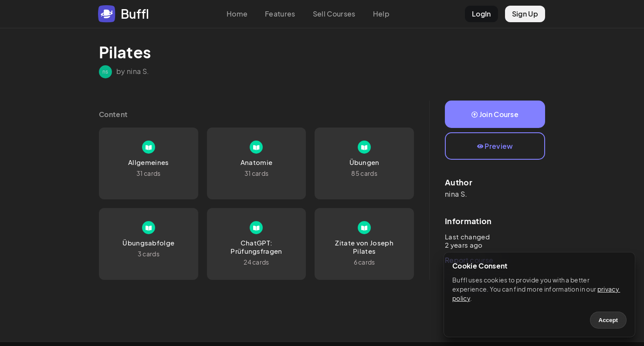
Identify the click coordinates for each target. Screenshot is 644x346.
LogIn (481, 14)
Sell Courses (334, 14)
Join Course (495, 114)
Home (237, 14)
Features (280, 14)
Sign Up (525, 14)
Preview (495, 146)
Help (381, 14)
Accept (608, 320)
